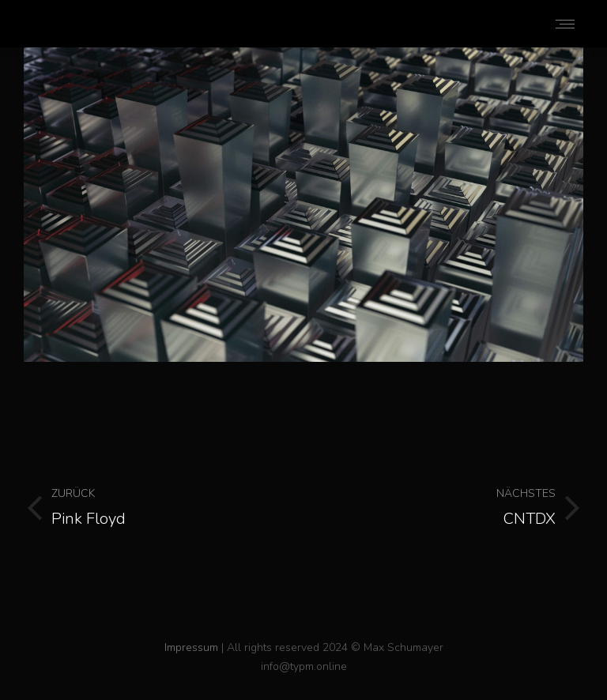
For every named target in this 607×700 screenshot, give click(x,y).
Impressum (191, 647)
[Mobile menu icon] (565, 24)
